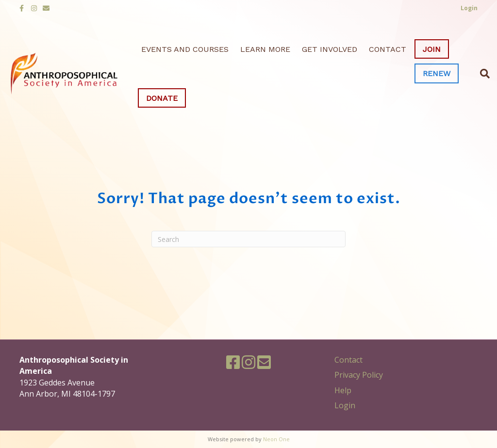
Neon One (276, 439)
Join (432, 49)
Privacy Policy (359, 375)
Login (345, 405)
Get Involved (330, 49)
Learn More (265, 49)
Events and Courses (185, 49)
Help (343, 390)
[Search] (482, 74)
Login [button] (469, 8)
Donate (162, 98)
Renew (437, 73)
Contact (388, 49)
